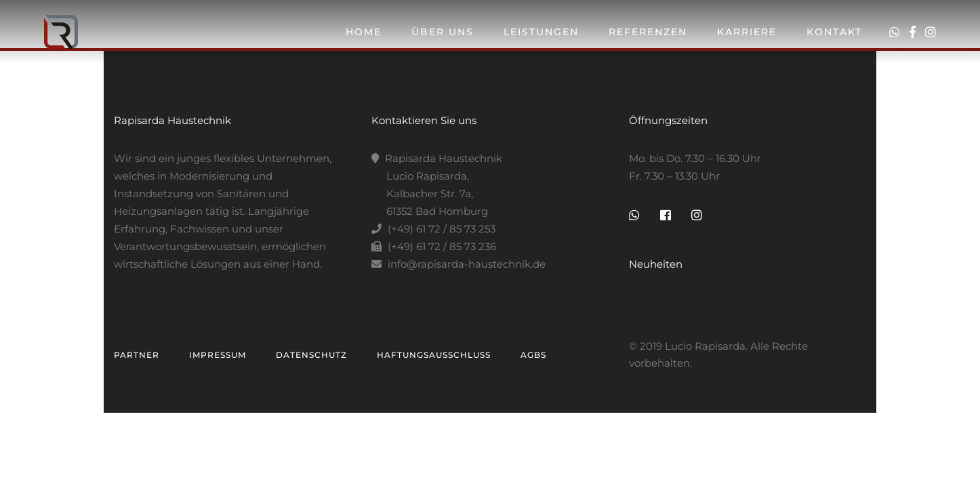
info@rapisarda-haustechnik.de (467, 264)
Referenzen (648, 32)
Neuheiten (656, 264)
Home (364, 32)
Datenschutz (311, 355)
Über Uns (443, 32)
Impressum (218, 355)
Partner (137, 355)
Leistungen (541, 32)
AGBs (533, 355)
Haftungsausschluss (434, 355)
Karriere (747, 32)
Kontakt (834, 32)
